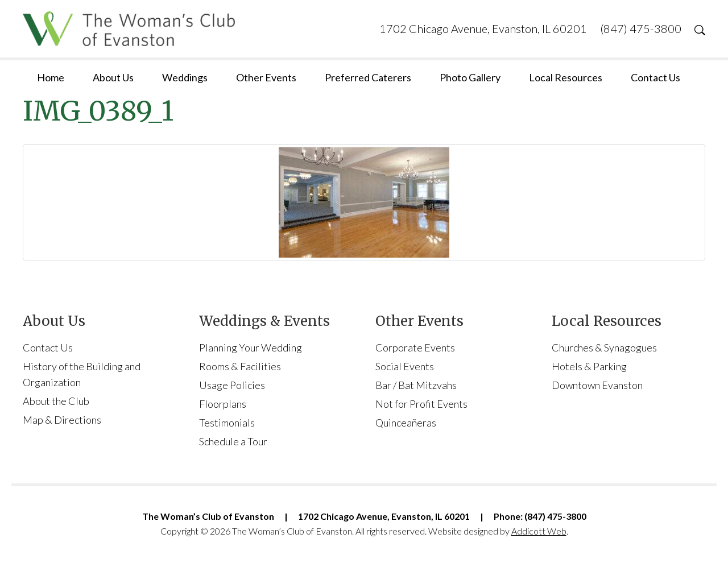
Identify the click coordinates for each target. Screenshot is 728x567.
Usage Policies (232, 385)
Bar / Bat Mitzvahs (416, 385)
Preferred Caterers (368, 77)
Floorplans (223, 404)
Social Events (405, 366)
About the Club (56, 401)
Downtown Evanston (597, 385)
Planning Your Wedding (251, 347)
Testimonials (227, 423)
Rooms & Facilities (240, 366)
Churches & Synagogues (604, 347)
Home (51, 77)
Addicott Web (539, 531)
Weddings (185, 77)
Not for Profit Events (421, 404)
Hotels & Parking (589, 366)
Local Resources (566, 77)
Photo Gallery (470, 77)
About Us (113, 77)
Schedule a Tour (233, 441)
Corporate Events (415, 347)
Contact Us (655, 77)
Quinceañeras (406, 423)
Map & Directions (62, 420)
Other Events (266, 77)
